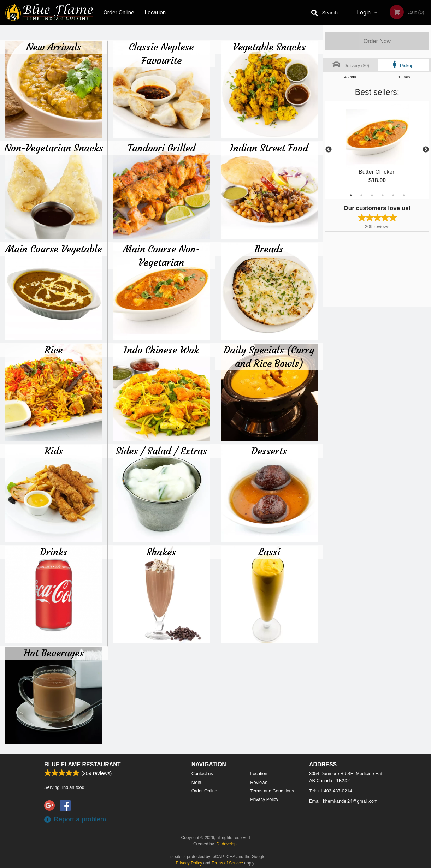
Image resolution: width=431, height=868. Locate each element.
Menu (197, 782)
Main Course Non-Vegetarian (161, 256)
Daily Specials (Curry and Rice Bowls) (269, 357)
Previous (329, 150)
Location (155, 13)
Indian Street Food (269, 148)
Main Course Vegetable (54, 249)
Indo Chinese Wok (161, 350)
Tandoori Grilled (161, 148)
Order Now (377, 41)
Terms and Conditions (272, 791)
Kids (54, 451)
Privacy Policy (264, 799)
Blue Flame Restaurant (82, 764)
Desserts (269, 451)
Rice (54, 350)
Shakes (161, 552)
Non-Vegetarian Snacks (54, 148)
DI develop (226, 844)
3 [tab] (372, 195)
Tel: (330, 791)
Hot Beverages (54, 653)
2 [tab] (361, 195)
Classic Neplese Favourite (161, 54)
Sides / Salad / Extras (161, 451)
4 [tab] (383, 195)
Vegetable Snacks (269, 47)
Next (426, 150)
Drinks (54, 552)
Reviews (259, 782)
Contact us (202, 774)
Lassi (269, 552)
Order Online (119, 13)
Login (364, 13)
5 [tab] (393, 195)
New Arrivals (54, 47)
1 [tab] (351, 195)
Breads (269, 249)
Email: (343, 801)
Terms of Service (227, 863)
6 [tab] (404, 195)
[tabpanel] (377, 150)
